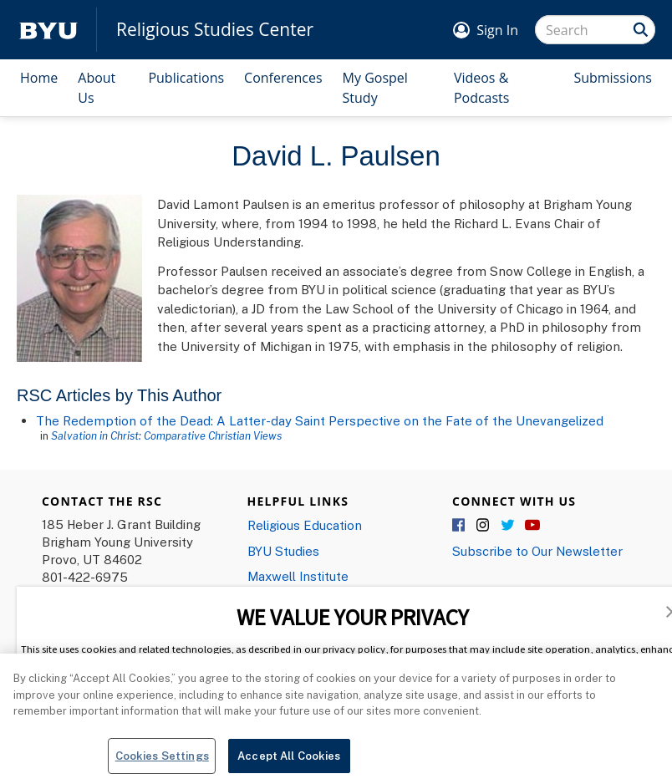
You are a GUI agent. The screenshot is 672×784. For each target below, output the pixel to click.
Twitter (508, 526)
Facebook (460, 526)
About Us (97, 88)
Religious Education (305, 525)
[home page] (48, 30)
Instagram (484, 526)
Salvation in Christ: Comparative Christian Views (166, 435)
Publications (186, 78)
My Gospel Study (375, 88)
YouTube (532, 526)
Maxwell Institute (298, 576)
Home (39, 78)
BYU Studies (283, 551)
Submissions (613, 78)
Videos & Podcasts (482, 88)
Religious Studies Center (215, 30)
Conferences (283, 78)
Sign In (497, 30)
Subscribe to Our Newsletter (537, 551)
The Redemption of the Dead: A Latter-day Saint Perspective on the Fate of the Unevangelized (320, 420)
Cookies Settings (162, 761)
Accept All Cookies (289, 761)
